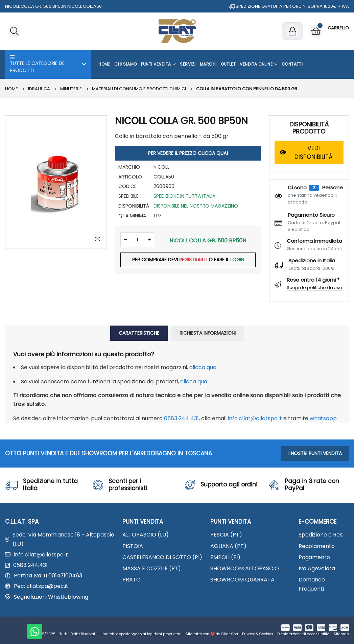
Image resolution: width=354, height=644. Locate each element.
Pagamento (314, 557)
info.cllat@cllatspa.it (255, 418)
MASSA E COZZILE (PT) (152, 568)
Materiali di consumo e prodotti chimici (139, 89)
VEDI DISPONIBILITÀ (306, 152)
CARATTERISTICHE (139, 333)
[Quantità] (137, 240)
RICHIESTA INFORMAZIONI (208, 333)
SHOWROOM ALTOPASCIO (245, 568)
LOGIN (237, 260)
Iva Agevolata (317, 568)
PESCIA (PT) (226, 535)
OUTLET (228, 64)
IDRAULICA (39, 89)
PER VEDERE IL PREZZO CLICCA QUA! (188, 153)
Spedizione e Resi (321, 535)
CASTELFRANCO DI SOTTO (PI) (162, 557)
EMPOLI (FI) (225, 557)
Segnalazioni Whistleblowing (51, 597)
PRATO (132, 580)
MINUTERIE (71, 89)
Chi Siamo (125, 64)
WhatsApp (323, 418)
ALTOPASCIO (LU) (146, 535)
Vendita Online (258, 64)
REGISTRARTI (193, 260)
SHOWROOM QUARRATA (242, 580)
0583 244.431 (30, 565)
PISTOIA (133, 546)
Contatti (292, 64)
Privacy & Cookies (258, 634)
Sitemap (341, 634)
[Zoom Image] (97, 239)
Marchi (208, 64)
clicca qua (203, 367)
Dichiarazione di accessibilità (303, 634)
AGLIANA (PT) (228, 546)
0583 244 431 (181, 418)
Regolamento (317, 546)
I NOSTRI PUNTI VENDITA (315, 453)
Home (104, 64)
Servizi (188, 64)
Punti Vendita (159, 64)
